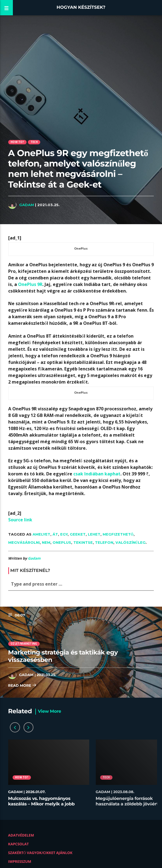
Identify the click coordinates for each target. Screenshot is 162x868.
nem (46, 542)
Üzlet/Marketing (24, 644)
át (55, 534)
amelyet (41, 534)
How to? (17, 142)
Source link (20, 520)
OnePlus (62, 542)
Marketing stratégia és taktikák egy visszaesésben (63, 656)
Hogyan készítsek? (81, 8)
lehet (94, 534)
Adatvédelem (21, 835)
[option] (49, 776)
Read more (22, 686)
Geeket (78, 534)
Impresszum (20, 861)
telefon (104, 542)
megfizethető (118, 534)
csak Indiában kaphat (97, 474)
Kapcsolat (18, 844)
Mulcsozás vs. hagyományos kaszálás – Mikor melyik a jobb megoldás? (41, 804)
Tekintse (83, 542)
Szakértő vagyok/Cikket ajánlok (40, 853)
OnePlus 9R (30, 284)
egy (64, 534)
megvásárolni (24, 542)
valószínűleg (131, 542)
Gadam (27, 205)
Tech (34, 142)
